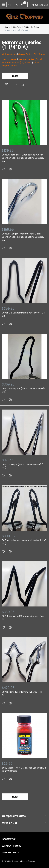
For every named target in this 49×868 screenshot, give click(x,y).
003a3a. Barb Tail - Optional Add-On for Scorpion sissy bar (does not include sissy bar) (23, 158)
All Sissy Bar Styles (31, 27)
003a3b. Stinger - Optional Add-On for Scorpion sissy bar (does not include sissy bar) (23, 237)
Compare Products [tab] (14, 816)
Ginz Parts (17, 27)
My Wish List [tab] (9, 823)
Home (8, 27)
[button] (3, 169)
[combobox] (11, 84)
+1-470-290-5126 (40, 5)
